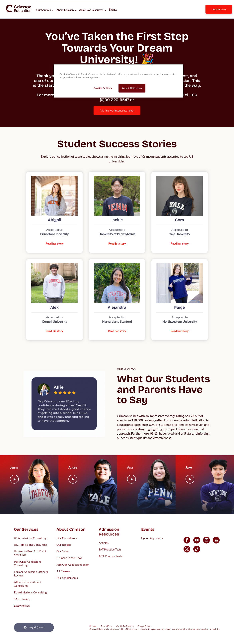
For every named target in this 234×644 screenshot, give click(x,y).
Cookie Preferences (125, 626)
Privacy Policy (144, 626)
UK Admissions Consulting (31, 544)
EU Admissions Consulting (30, 592)
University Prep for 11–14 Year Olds (30, 553)
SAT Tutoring (22, 599)
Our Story (63, 551)
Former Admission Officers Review (31, 573)
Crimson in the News (69, 558)
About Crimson (65, 10)
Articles (104, 543)
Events (113, 10)
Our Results (64, 544)
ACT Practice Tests (110, 556)
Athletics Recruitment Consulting (28, 584)
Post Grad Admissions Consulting (28, 563)
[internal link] (219, 9)
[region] (118, 81)
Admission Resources (91, 10)
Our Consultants (67, 538)
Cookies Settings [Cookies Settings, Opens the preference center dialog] (103, 88)
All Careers (63, 571)
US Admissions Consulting (30, 538)
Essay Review (22, 606)
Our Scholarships (67, 578)
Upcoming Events (152, 538)
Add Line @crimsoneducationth (117, 110)
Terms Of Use (106, 626)
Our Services (44, 10)
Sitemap (93, 626)
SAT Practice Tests (110, 549)
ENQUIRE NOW (219, 9)
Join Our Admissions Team (73, 564)
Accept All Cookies (132, 88)
